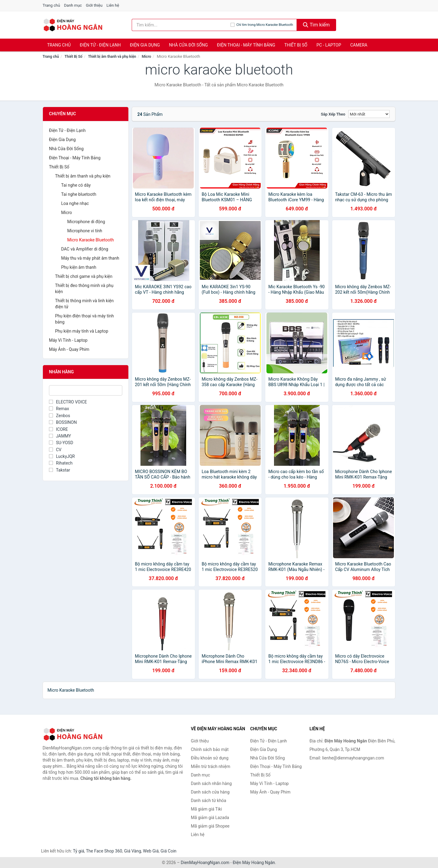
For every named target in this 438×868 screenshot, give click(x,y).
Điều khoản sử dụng (210, 758)
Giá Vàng (133, 851)
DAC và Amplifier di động (85, 249)
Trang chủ (51, 5)
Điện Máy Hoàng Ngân (254, 863)
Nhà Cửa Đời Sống (188, 45)
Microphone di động (86, 222)
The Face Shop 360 (104, 851)
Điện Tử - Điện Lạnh (100, 45)
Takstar (59, 470)
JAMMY (60, 436)
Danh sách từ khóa (209, 801)
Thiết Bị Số (296, 45)
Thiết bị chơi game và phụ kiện (84, 276)
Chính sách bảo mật (210, 749)
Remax (59, 409)
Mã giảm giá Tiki (207, 809)
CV (55, 450)
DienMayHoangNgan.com (205, 863)
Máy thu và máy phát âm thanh (90, 258)
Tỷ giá (79, 851)
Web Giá (151, 851)
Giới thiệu (94, 5)
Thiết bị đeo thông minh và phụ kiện (84, 289)
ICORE (58, 429)
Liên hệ (113, 5)
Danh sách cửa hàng (210, 792)
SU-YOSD (61, 443)
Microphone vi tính (85, 231)
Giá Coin (169, 851)
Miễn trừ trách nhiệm (211, 766)
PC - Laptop (329, 45)
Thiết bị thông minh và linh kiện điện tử (84, 304)
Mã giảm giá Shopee (210, 826)
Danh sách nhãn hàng (211, 783)
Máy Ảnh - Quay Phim (69, 349)
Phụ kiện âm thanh (79, 267)
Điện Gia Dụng (145, 45)
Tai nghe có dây (76, 185)
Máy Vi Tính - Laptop (68, 340)
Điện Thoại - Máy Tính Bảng (246, 45)
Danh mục (73, 5)
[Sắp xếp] (369, 114)
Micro (146, 57)
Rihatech (61, 463)
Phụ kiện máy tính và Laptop (82, 331)
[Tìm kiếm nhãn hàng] (181, 25)
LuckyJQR (62, 456)
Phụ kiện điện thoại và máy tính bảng (84, 319)
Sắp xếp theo (333, 114)
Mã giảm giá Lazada (210, 818)
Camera (359, 45)
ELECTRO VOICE (68, 402)
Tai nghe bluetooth (79, 194)
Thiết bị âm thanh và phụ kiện (112, 57)
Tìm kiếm (316, 25)
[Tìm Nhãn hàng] (86, 390)
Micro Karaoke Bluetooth (90, 240)
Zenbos (59, 416)
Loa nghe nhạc (75, 203)
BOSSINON (63, 422)
